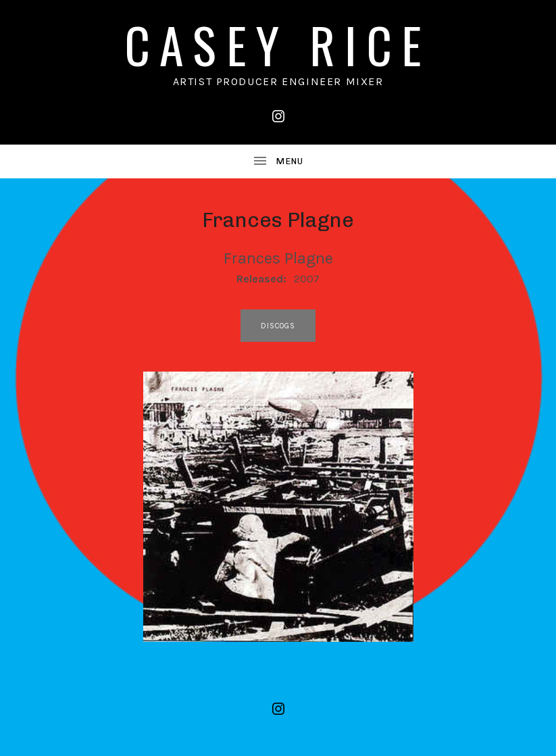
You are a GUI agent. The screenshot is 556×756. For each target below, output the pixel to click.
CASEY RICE (278, 44)
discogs (278, 326)
